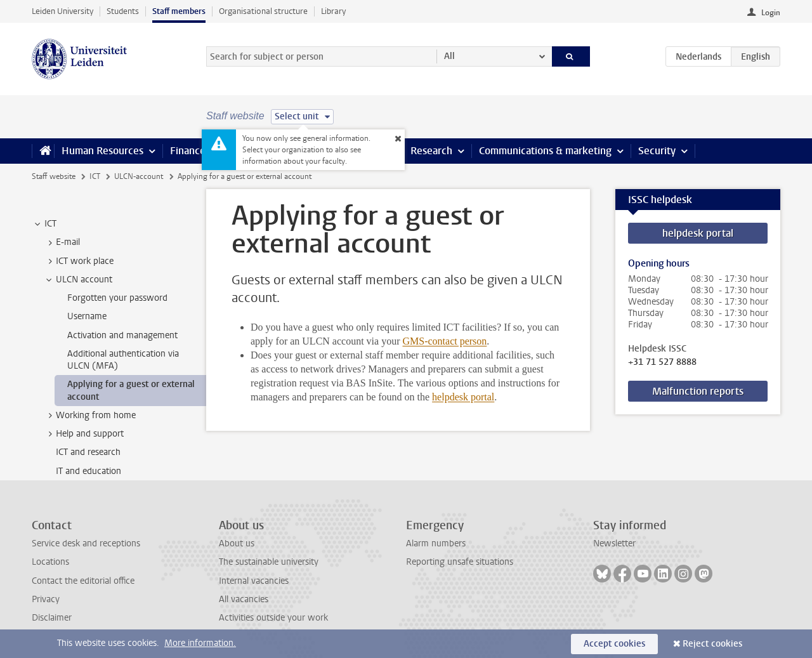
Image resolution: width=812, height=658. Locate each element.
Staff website (54, 176)
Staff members (179, 11)
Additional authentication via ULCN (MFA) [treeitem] (123, 360)
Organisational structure (263, 11)
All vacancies (244, 599)
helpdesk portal (463, 397)
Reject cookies (712, 644)
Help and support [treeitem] (84, 434)
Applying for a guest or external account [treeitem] (131, 390)
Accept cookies (614, 644)
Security (657, 151)
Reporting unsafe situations (460, 562)
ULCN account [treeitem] (78, 280)
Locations (50, 562)
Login (771, 13)
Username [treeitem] (87, 316)
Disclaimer (52, 618)
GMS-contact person (444, 341)
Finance (188, 151)
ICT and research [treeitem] (88, 452)
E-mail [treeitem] (62, 242)
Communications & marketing (545, 151)
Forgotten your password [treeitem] (117, 298)
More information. (200, 643)
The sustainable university (269, 562)
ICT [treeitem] (44, 224)
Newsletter (614, 543)
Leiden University (62, 11)
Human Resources (102, 151)
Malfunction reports (698, 391)
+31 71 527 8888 (662, 362)
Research (431, 151)
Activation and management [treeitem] (122, 335)
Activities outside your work (273, 618)
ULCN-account (139, 176)
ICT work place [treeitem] (79, 261)
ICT (95, 176)
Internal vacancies (254, 581)
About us (237, 543)
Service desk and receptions (86, 543)
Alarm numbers (436, 543)
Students (123, 11)
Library (333, 11)
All (449, 56)
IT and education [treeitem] (88, 471)
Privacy (46, 599)
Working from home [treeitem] (90, 416)
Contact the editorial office (83, 581)
